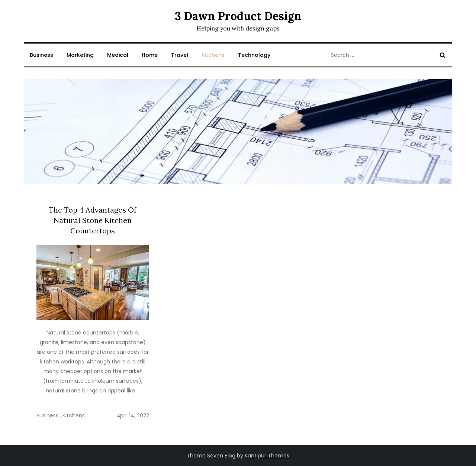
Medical (118, 55)
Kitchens (213, 55)
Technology (254, 55)
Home (150, 55)
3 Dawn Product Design (238, 16)
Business (41, 55)
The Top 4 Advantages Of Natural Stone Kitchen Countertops (93, 220)
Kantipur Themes (267, 456)
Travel (180, 55)
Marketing (80, 55)
